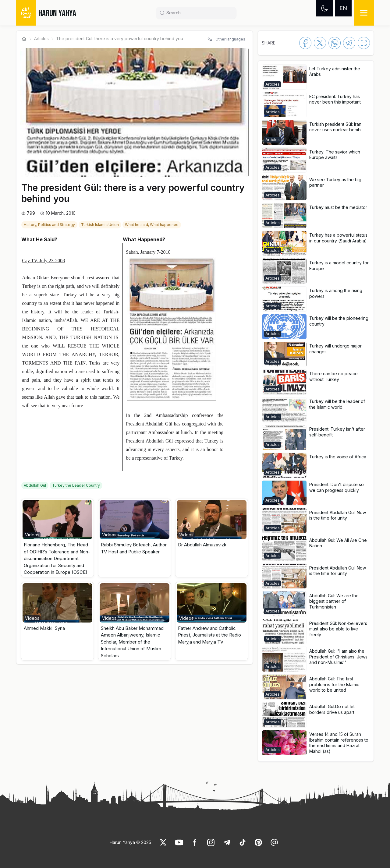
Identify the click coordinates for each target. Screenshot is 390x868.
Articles (41, 39)
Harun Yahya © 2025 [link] (130, 842)
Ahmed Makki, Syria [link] (44, 628)
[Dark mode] (324, 8)
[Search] (199, 13)
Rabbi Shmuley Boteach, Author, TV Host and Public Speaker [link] (134, 548)
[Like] (163, 842)
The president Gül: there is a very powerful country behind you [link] (120, 39)
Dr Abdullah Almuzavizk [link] (202, 545)
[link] (50, 224)
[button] (57, 538)
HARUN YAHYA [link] (57, 13)
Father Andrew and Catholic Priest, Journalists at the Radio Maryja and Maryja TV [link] (209, 635)
